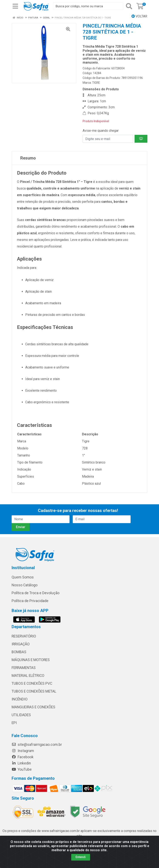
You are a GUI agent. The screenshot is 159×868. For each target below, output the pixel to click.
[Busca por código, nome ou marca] (88, 6)
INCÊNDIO (20, 699)
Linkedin (21, 763)
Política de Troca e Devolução (36, 593)
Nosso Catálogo (25, 585)
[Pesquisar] (129, 6)
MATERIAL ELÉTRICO (28, 676)
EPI (14, 723)
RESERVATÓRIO (24, 636)
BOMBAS (19, 652)
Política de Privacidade (30, 601)
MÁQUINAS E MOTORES (31, 660)
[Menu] (15, 6)
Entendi (81, 857)
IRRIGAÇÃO (21, 644)
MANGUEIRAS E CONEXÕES (33, 707)
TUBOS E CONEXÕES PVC (32, 683)
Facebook (23, 757)
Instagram (23, 751)
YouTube (22, 769)
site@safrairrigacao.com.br (37, 745)
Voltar (139, 16)
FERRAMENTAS (24, 668)
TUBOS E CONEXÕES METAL (34, 691)
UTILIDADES (21, 715)
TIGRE (96, 83)
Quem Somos (23, 577)
